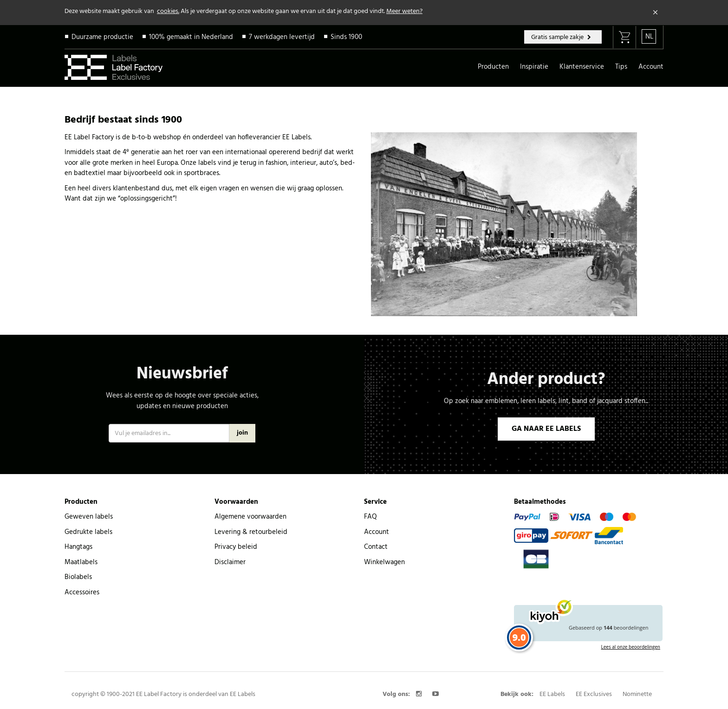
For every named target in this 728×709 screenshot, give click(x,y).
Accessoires (82, 592)
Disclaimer (230, 562)
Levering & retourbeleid (251, 532)
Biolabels (78, 577)
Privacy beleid (236, 547)
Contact (376, 547)
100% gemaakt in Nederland (191, 37)
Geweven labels (89, 517)
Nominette (637, 694)
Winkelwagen (384, 562)
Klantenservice (582, 67)
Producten (493, 67)
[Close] (656, 13)
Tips (621, 67)
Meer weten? (404, 11)
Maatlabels (81, 562)
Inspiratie (534, 67)
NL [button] (649, 37)
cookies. (168, 11)
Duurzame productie (102, 37)
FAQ (370, 517)
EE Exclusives (594, 694)
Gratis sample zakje (558, 37)
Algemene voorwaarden (250, 517)
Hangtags (78, 547)
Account (651, 67)
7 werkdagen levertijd (282, 37)
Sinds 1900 (346, 37)
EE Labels (552, 694)
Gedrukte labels (88, 532)
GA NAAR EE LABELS (546, 429)
